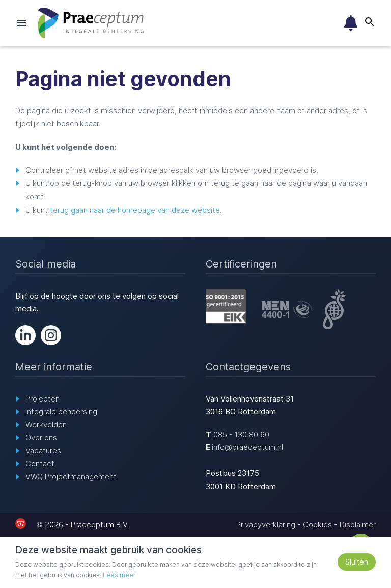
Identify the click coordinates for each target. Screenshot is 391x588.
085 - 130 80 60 (241, 434)
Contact (40, 463)
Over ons (41, 437)
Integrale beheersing (61, 411)
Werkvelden (46, 425)
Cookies (317, 525)
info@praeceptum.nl (247, 447)
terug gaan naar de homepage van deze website (135, 210)
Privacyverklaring (266, 525)
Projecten (43, 399)
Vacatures (43, 451)
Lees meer (119, 575)
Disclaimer (358, 525)
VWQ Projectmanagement (71, 477)
